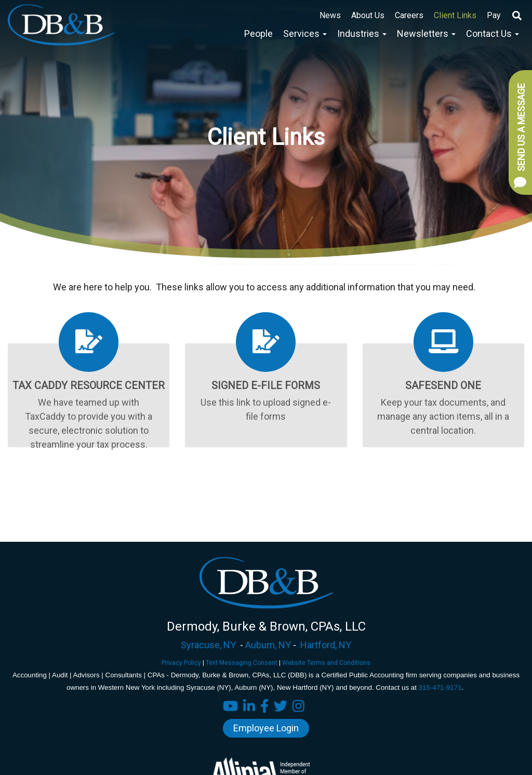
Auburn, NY (268, 645)
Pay (494, 15)
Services (305, 34)
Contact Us (493, 34)
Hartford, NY (326, 645)
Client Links (455, 15)
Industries (362, 34)
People (258, 34)
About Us (368, 15)
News (330, 15)
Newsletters (426, 34)
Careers (409, 15)
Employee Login (266, 728)
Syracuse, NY (208, 645)
